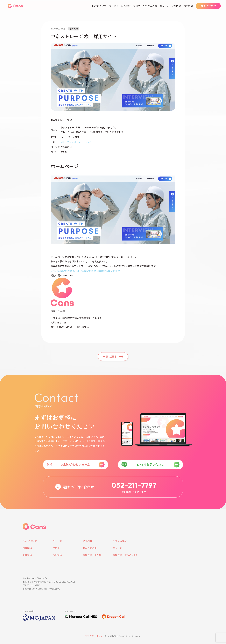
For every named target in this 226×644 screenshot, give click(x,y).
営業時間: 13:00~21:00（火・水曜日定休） (42, 589)
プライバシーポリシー (95, 636)
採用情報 (188, 6)
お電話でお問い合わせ (108, 271)
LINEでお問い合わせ (61, 271)
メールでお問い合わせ (84, 271)
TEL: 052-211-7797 (32, 585)
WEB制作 (87, 541)
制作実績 (126, 6)
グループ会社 (28, 611)
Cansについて (99, 6)
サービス (114, 6)
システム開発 (120, 541)
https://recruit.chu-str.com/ (76, 142)
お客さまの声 (150, 6)
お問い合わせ (208, 6)
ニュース (164, 6)
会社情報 (176, 6)
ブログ (137, 6)
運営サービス (70, 611)
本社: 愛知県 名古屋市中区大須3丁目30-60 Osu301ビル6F (49, 582)
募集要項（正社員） (93, 555)
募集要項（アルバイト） (126, 555)
